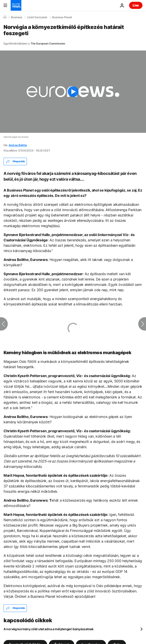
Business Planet (62, 17)
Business (17, 17)
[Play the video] (73, 92)
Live (136, 5)
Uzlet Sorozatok (37, 17)
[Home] (5, 17)
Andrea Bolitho (18, 145)
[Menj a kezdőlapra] (16, 5)
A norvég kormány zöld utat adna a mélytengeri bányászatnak (49, 629)
